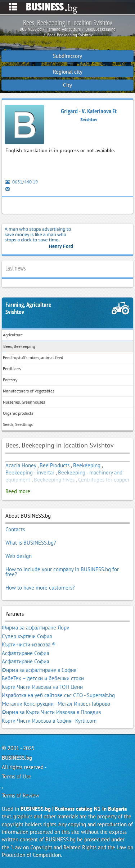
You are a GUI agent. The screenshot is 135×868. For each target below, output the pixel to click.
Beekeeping (87, 465)
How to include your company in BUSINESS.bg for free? (62, 572)
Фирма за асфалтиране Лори (36, 628)
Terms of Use (17, 776)
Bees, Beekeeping (19, 346)
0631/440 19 (22, 182)
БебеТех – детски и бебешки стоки (43, 678)
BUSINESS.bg (17, 758)
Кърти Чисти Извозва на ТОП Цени (42, 687)
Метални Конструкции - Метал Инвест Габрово (56, 704)
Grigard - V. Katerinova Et (89, 111)
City (67, 85)
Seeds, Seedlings (18, 424)
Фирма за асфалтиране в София (39, 670)
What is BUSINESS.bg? (31, 543)
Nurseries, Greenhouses (24, 402)
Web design (19, 556)
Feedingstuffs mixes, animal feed (33, 357)
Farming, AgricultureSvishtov (28, 308)
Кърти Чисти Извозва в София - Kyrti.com (49, 721)
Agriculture (13, 335)
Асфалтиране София (25, 653)
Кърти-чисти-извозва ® (29, 644)
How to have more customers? (40, 588)
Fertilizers (12, 369)
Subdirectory (67, 56)
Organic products (18, 413)
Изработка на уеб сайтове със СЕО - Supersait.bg (58, 695)
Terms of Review (21, 796)
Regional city (68, 72)
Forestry (10, 380)
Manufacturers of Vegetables (29, 391)
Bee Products (55, 465)
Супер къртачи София (27, 636)
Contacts (15, 529)
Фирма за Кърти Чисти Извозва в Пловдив (51, 712)
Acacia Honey (21, 465)
